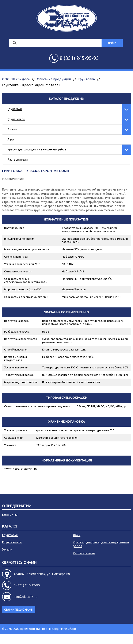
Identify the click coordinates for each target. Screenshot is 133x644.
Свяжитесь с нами (19, 563)
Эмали (12, 129)
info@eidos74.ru (26, 597)
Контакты (10, 515)
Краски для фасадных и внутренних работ (37, 149)
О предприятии (17, 506)
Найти (112, 43)
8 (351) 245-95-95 (27, 585)
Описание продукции (54, 79)
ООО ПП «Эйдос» (16, 79)
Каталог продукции (66, 99)
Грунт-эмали (16, 119)
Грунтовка (87, 79)
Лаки (11, 139)
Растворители (18, 160)
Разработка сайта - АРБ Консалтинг (106, 639)
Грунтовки (15, 109)
